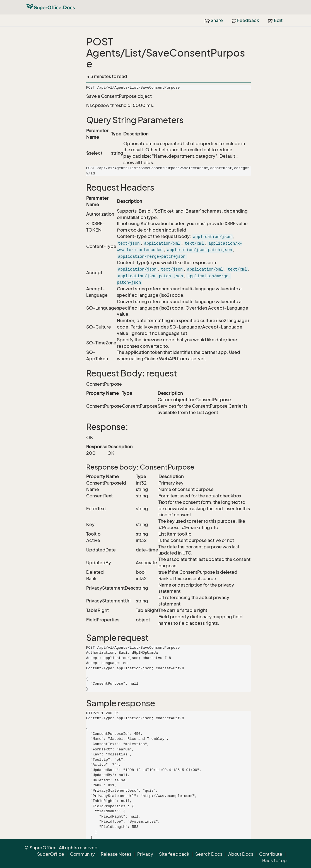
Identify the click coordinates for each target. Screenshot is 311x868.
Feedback (245, 20)
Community (82, 854)
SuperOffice (51, 854)
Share (214, 20)
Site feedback (174, 854)
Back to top (274, 860)
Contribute (271, 854)
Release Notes (116, 854)
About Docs (241, 854)
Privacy (145, 854)
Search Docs (209, 854)
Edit (275, 20)
